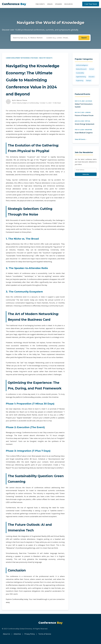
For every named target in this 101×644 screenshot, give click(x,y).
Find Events (40, 4)
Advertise (17, 634)
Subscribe (86, 174)
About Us (6, 634)
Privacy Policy (30, 634)
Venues (50, 4)
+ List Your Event (91, 4)
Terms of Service (45, 634)
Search (84, 38)
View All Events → (81, 139)
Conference (14, 4)
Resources (69, 4)
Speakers (59, 4)
